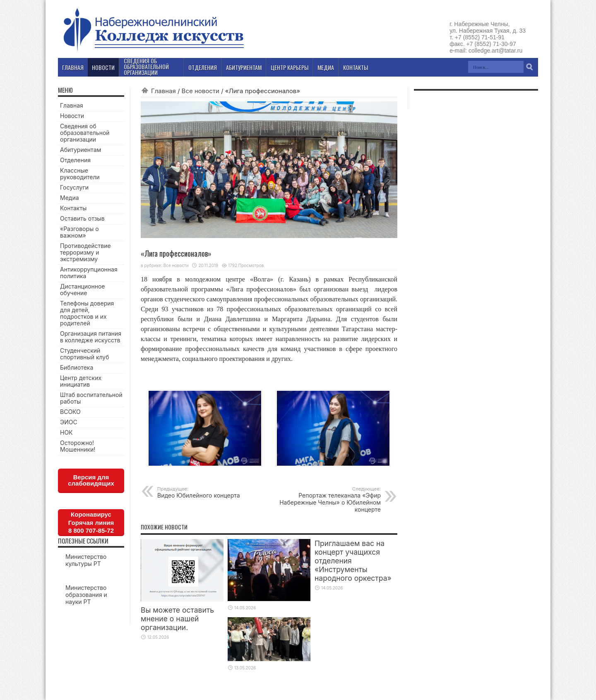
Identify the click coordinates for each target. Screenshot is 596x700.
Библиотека (77, 367)
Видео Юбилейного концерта (208, 492)
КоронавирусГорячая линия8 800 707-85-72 (91, 522)
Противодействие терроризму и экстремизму (85, 252)
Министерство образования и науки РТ (86, 595)
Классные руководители (80, 174)
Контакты (73, 208)
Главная (163, 91)
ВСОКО (70, 412)
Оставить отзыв (82, 218)
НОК (66, 432)
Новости (72, 116)
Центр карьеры (290, 67)
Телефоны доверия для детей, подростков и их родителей (87, 313)
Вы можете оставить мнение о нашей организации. (177, 619)
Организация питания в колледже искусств (91, 337)
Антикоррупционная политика (89, 273)
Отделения (75, 160)
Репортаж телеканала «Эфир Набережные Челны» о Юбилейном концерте (330, 499)
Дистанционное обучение (82, 290)
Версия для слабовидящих (91, 480)
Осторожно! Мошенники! (78, 446)
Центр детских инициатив (81, 381)
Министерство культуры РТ (86, 560)
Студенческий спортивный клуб (85, 354)
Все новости (201, 91)
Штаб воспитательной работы (91, 398)
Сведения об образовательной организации (85, 133)
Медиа (70, 198)
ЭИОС (69, 422)
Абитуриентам (81, 150)
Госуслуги (74, 187)
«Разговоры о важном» (79, 232)
